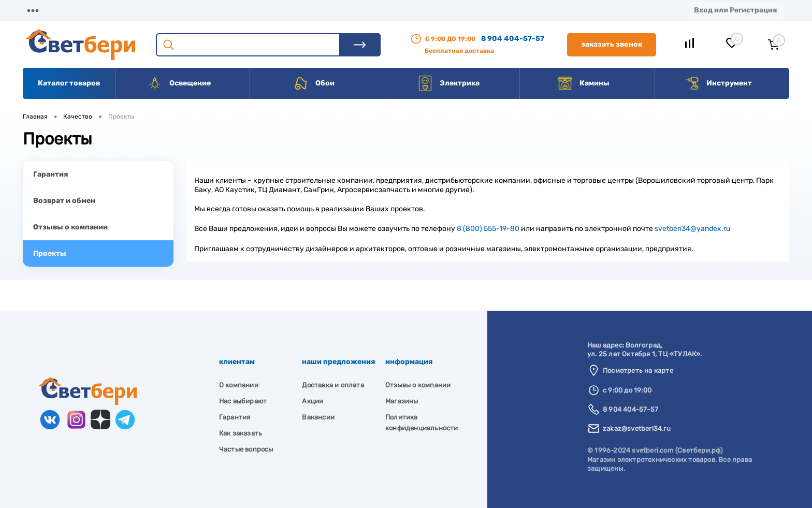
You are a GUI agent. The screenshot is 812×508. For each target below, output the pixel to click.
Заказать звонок (612, 44)
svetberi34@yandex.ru (692, 229)
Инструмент (718, 83)
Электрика (448, 83)
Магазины (41, 10)
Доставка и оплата (333, 385)
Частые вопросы (246, 449)
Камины (583, 83)
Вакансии (393, 10)
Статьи (449, 10)
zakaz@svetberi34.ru (637, 429)
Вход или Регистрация (735, 10)
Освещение (179, 83)
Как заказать (241, 433)
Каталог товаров (69, 83)
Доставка (171, 10)
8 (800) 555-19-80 (488, 229)
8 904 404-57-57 (513, 39)
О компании (107, 10)
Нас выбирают (243, 401)
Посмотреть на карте (638, 371)
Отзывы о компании (70, 227)
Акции (277, 10)
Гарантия (50, 174)
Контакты (332, 10)
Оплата (227, 10)
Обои (314, 83)
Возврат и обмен (64, 201)
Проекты (50, 253)
